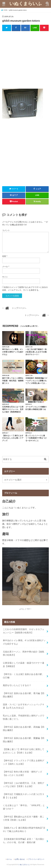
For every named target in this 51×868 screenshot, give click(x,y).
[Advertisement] (26, 59)
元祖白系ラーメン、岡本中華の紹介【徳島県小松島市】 (24, 653)
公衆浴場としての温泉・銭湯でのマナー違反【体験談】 (24, 665)
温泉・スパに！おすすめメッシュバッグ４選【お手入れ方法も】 (24, 706)
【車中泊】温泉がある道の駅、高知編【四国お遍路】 (24, 729)
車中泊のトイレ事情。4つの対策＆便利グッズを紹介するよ (24, 642)
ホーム (9, 859)
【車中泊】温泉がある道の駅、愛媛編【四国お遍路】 (24, 740)
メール (6, 267)
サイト (5, 277)
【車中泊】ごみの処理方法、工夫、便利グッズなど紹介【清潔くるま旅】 (24, 785)
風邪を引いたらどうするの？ (17, 685)
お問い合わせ (20, 859)
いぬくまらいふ (26, 3)
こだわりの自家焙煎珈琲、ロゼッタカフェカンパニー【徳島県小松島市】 (24, 631)
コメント (6, 230)
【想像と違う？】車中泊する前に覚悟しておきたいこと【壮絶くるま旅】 (24, 751)
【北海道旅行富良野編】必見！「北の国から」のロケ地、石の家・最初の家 (24, 841)
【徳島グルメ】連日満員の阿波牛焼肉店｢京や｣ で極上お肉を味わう (24, 829)
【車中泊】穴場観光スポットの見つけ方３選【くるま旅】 (24, 796)
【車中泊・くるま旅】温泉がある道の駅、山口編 (24, 676)
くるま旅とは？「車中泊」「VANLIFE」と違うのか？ (24, 807)
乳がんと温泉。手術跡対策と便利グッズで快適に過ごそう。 (24, 717)
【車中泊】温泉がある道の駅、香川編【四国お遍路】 (24, 695)
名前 (5, 256)
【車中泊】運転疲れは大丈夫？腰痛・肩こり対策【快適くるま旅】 (24, 818)
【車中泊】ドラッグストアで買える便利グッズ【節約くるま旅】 (24, 762)
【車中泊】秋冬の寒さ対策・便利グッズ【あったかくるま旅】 (22, 773)
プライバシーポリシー (36, 859)
